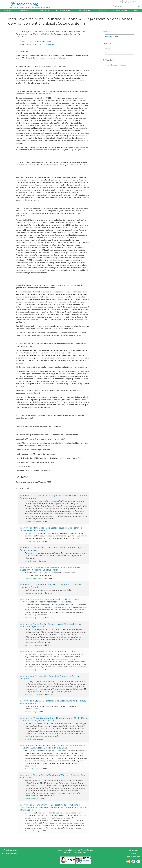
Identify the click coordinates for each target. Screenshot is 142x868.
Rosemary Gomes (32, 831)
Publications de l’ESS (26, 10)
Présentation (8, 10)
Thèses (136, 10)
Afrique (108, 49)
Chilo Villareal (30, 522)
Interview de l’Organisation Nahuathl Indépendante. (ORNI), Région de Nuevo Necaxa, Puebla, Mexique (54, 719)
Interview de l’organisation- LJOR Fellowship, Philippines (48, 651)
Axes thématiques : (12, 850)
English (51, 45)
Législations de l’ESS (84, 10)
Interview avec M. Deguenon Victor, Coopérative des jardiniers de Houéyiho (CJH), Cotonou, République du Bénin (52, 747)
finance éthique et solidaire (115, 65)
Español (43, 45)
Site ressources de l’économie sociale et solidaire (29, 7)
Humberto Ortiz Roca (33, 578)
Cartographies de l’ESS (63, 10)
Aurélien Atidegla (29, 42)
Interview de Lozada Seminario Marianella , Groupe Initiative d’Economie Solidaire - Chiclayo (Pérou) (50, 569)
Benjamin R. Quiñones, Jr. (35, 618)
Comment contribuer (133, 856)
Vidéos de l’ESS (44, 10)
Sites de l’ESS (102, 10)
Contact (133, 853)
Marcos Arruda (31, 799)
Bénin (107, 53)
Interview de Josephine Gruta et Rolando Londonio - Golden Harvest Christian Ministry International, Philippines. (50, 600)
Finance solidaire (111, 36)
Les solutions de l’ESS (120, 10)
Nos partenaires (133, 850)
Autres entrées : (11, 854)
